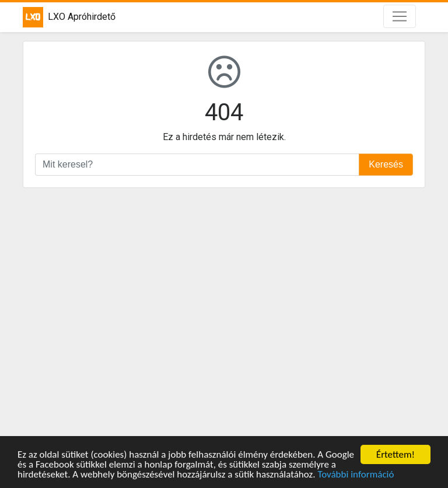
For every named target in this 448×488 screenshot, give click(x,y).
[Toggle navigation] (400, 16)
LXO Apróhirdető (69, 17)
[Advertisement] (224, 313)
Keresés (386, 164)
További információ (356, 475)
